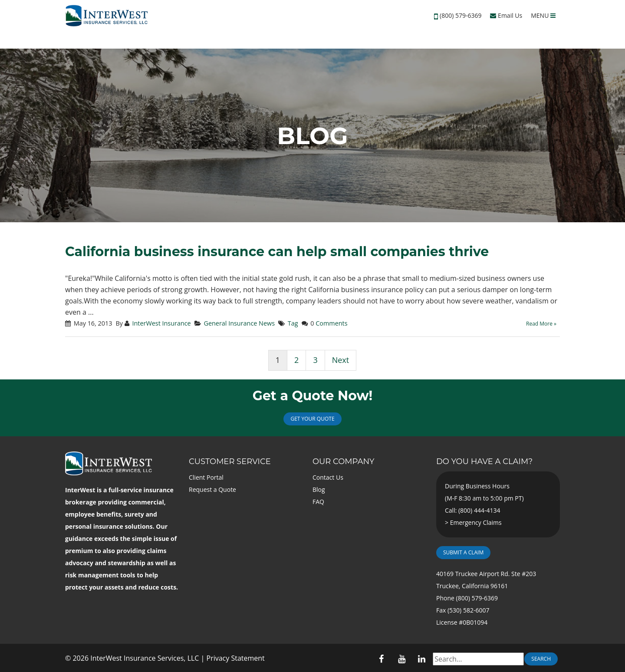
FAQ (318, 502)
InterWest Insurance (161, 323)
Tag (293, 323)
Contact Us (328, 477)
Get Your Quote (312, 419)
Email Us (506, 15)
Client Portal (206, 477)
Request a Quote (212, 489)
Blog (319, 489)
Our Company (343, 461)
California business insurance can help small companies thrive (277, 252)
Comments (331, 323)
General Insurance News (239, 323)
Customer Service (230, 461)
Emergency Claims (476, 522)
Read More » (541, 324)
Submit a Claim (463, 552)
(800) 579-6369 (461, 15)
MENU (543, 15)
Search (541, 659)
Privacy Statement (236, 658)
